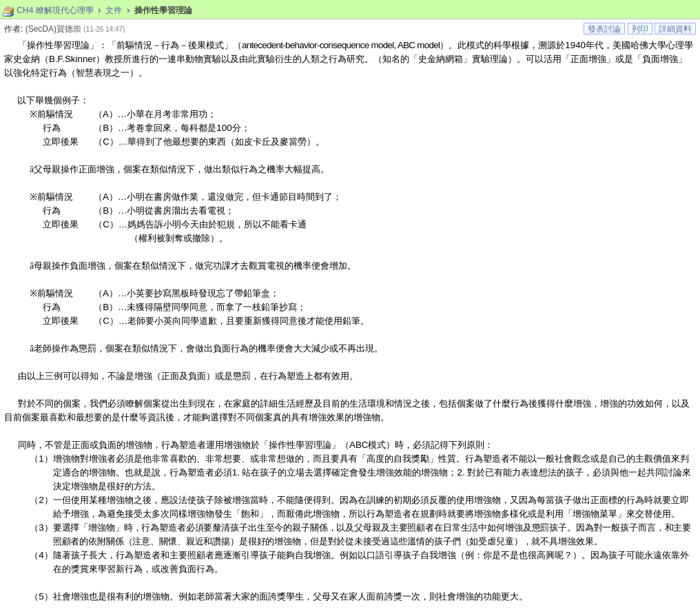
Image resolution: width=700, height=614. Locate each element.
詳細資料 (675, 29)
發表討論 (604, 29)
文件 (114, 10)
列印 (640, 29)
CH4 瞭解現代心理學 (55, 10)
